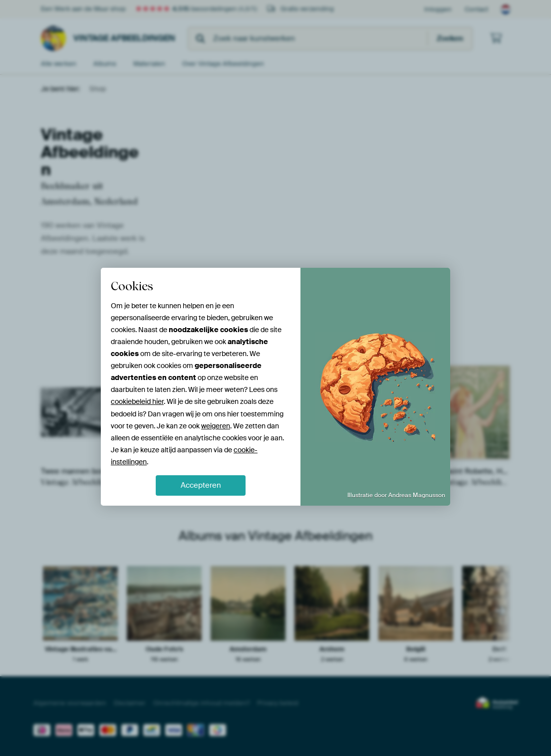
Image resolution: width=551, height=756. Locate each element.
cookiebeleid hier (137, 401)
